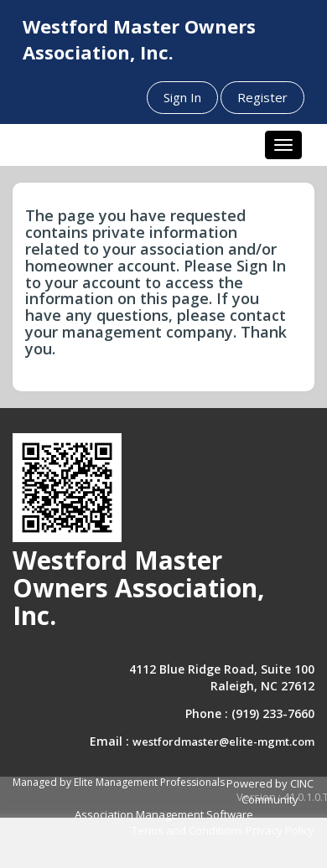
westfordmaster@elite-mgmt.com (223, 741)
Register (262, 97)
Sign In (182, 97)
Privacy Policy (280, 830)
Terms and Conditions (187, 830)
